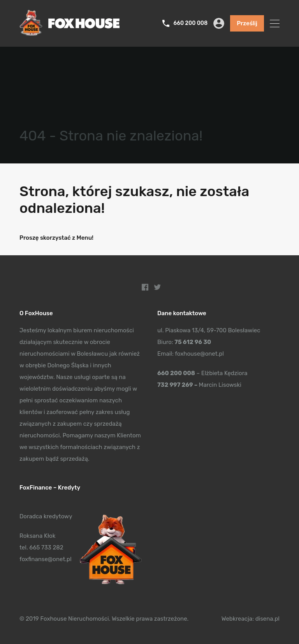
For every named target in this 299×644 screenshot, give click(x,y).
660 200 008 (190, 23)
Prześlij (247, 23)
